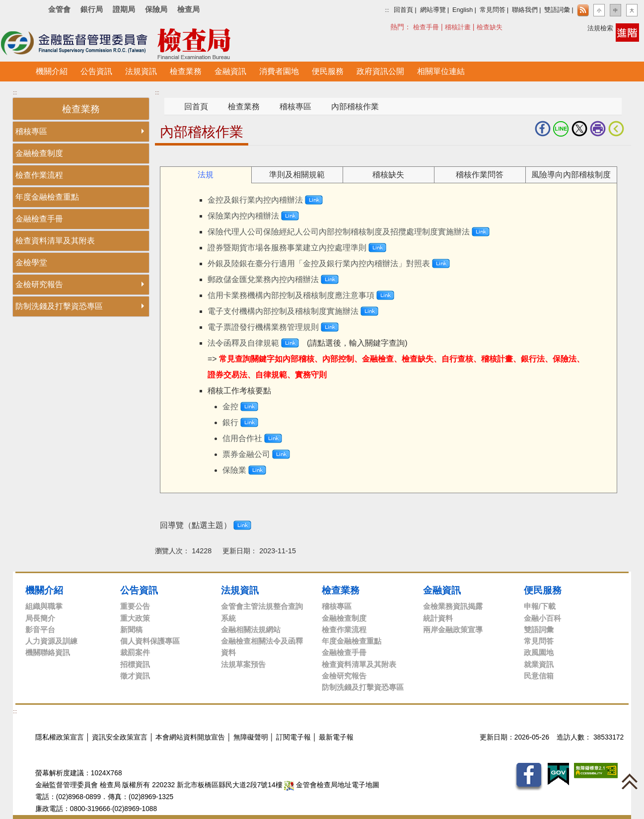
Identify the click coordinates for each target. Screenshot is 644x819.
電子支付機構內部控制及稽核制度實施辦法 (283, 311)
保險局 (156, 9)
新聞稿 (131, 630)
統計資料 (438, 618)
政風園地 (539, 652)
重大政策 (135, 618)
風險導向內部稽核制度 (571, 175)
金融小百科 (542, 618)
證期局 (124, 9)
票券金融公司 (246, 454)
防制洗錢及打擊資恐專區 (59, 306)
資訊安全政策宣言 (120, 737)
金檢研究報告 (39, 284)
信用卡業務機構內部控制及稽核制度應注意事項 (291, 295)
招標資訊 (135, 664)
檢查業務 (244, 107)
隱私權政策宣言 (60, 737)
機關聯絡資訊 (48, 652)
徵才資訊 (135, 676)
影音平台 (40, 630)
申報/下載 (540, 606)
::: (387, 10)
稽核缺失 (388, 175)
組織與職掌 (44, 606)
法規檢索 (600, 28)
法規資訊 (240, 590)
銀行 (230, 422)
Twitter (579, 129)
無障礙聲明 (251, 737)
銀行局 (92, 9)
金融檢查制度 (39, 153)
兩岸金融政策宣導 (453, 630)
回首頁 (403, 10)
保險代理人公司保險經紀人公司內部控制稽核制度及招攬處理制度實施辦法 (339, 232)
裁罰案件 (135, 652)
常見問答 (493, 10)
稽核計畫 (458, 27)
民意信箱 (539, 676)
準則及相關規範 (297, 175)
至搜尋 (272, 44)
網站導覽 (433, 10)
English (463, 10)
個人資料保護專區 (150, 641)
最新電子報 (336, 737)
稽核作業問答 (480, 175)
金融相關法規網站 (251, 630)
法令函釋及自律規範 (243, 343)
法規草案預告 (243, 664)
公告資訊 (139, 590)
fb (543, 129)
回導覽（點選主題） (196, 525)
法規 (206, 175)
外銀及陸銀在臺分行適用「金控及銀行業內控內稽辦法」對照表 (319, 263)
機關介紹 (44, 590)
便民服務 (543, 590)
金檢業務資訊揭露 (453, 606)
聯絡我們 (525, 10)
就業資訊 (539, 664)
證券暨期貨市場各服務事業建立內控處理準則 (287, 248)
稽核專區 (31, 131)
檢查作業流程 (39, 175)
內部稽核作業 (355, 107)
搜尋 (396, 27)
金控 (230, 407)
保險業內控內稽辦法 (243, 216)
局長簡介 (40, 618)
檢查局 (188, 9)
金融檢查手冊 (39, 219)
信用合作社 (242, 438)
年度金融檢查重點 (47, 197)
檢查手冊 (426, 27)
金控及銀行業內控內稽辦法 (255, 200)
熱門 (418, 27)
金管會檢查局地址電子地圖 (332, 785)
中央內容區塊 (179, 161)
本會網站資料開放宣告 (190, 737)
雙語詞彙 (557, 10)
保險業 (234, 470)
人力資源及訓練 (51, 641)
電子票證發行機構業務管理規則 (263, 327)
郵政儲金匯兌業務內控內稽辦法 (263, 279)
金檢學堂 (31, 262)
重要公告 (135, 606)
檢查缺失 (490, 27)
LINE (561, 129)
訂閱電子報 (293, 737)
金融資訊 (442, 590)
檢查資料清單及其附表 (55, 241)
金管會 (59, 9)
